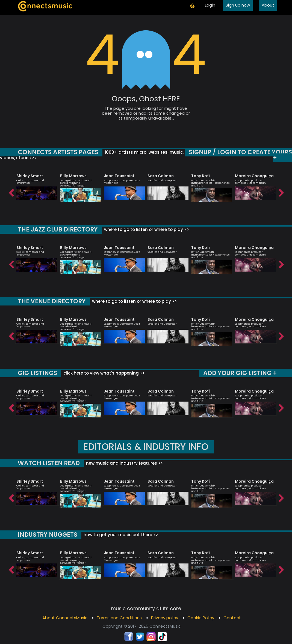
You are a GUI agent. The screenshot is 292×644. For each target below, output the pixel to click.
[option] (37, 184)
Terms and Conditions (119, 618)
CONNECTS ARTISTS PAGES (57, 152)
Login (210, 5)
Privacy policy (165, 618)
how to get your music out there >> (120, 535)
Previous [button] (11, 192)
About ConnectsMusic (65, 618)
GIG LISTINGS (37, 373)
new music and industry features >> (123, 463)
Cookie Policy (201, 618)
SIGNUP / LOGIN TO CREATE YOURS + (241, 155)
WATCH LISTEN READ (48, 463)
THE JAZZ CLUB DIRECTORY (57, 229)
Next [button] (281, 192)
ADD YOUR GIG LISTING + (241, 373)
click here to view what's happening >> (102, 373)
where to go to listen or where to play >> (145, 229)
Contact (232, 618)
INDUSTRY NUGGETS (47, 535)
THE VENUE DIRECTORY (51, 301)
